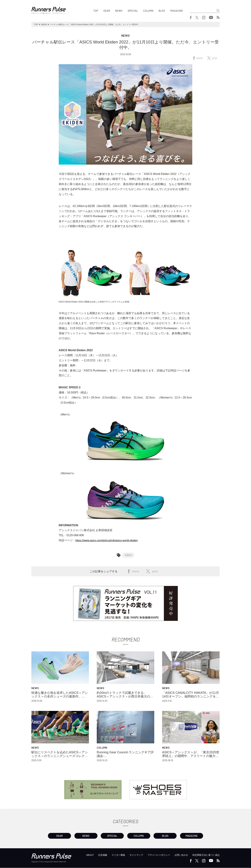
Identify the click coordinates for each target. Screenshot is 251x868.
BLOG (162, 11)
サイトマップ (131, 855)
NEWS (119, 11)
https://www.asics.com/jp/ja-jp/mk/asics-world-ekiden (108, 540)
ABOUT (82, 855)
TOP (96, 11)
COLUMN (148, 11)
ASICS (128, 555)
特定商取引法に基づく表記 (205, 855)
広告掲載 (95, 855)
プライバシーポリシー (155, 855)
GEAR (107, 11)
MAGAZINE (177, 11)
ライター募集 (112, 855)
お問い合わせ (179, 855)
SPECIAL (133, 11)
